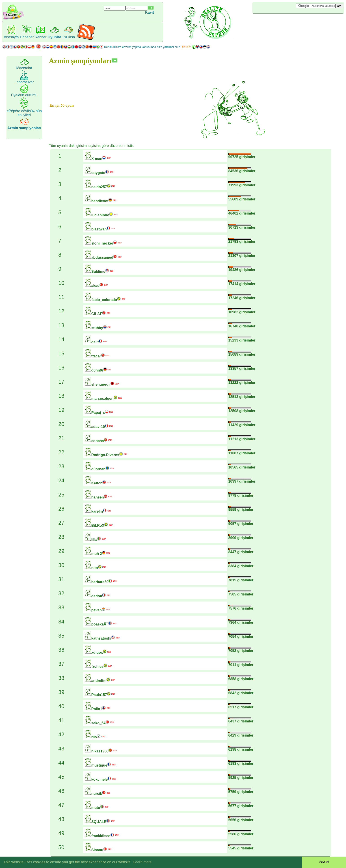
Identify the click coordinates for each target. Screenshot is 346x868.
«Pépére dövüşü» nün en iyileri (24, 113)
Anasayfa (11, 37)
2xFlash (69, 37)
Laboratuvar (24, 82)
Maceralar (24, 68)
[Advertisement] (279, 21)
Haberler (27, 37)
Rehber (41, 37)
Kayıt (150, 12)
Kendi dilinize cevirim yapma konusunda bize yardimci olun (142, 47)
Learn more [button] (143, 862)
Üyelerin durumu (24, 95)
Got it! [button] (324, 862)
